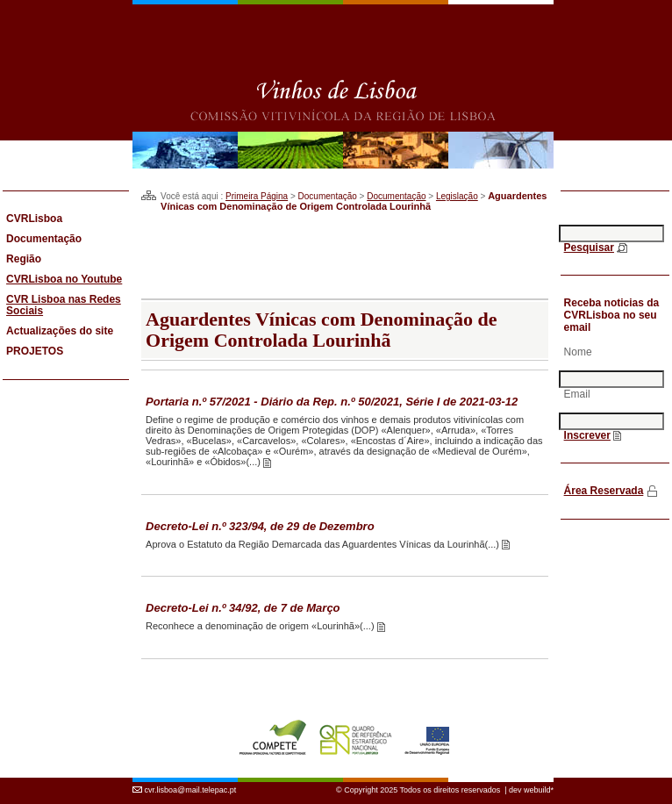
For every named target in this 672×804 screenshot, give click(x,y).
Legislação (457, 196)
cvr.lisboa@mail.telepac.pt (191, 790)
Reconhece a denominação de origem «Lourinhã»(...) (261, 626)
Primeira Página (257, 196)
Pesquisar (589, 248)
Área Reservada (604, 491)
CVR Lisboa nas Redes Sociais (64, 305)
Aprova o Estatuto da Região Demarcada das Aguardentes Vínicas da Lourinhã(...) (324, 544)
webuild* (539, 790)
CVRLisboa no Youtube (64, 279)
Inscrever (587, 435)
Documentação (396, 196)
